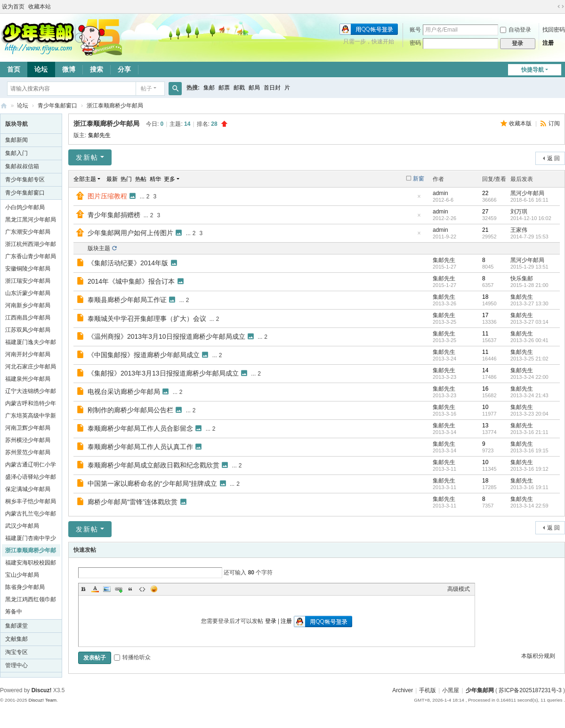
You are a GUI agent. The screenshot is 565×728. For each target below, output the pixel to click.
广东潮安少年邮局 (28, 232)
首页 (14, 69)
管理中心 (16, 665)
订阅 (554, 123)
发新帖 (87, 157)
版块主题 (99, 248)
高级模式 (459, 589)
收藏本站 (40, 7)
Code (142, 589)
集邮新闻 (16, 140)
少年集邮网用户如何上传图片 (130, 233)
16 (485, 389)
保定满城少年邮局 (28, 489)
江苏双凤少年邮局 (28, 330)
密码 (415, 43)
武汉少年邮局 (22, 526)
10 (485, 407)
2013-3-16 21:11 (529, 432)
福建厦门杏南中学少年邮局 (31, 540)
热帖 (141, 179)
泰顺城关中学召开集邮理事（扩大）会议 (147, 319)
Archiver (403, 690)
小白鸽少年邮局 (25, 207)
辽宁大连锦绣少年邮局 (31, 393)
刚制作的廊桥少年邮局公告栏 (130, 410)
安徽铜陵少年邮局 (28, 269)
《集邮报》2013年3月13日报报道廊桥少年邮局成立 (163, 373)
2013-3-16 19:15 (529, 450)
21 (485, 230)
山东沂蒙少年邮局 (28, 293)
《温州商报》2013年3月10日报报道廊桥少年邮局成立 (166, 336)
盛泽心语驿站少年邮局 (31, 478)
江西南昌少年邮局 (28, 318)
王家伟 (519, 230)
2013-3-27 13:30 (529, 303)
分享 (124, 69)
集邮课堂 (16, 626)
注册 (548, 43)
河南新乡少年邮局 (28, 305)
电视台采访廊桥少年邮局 (124, 392)
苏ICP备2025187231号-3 (530, 690)
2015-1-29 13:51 (529, 267)
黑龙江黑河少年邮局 (31, 220)
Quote (130, 589)
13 (485, 425)
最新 (112, 179)
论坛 (41, 69)
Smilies (154, 589)
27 (485, 212)
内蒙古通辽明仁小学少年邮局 (31, 466)
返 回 (553, 158)
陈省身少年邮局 (25, 587)
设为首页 (13, 7)
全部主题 (85, 179)
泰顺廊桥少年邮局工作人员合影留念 (140, 428)
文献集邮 (16, 639)
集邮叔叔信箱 (22, 166)
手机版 (428, 690)
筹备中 (14, 612)
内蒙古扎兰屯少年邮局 (31, 515)
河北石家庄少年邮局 (31, 367)
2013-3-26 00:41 (529, 340)
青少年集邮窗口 (57, 106)
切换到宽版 (561, 7)
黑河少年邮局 (527, 193)
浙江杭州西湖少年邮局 (31, 245)
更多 (169, 179)
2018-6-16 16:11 (529, 200)
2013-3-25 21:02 (529, 359)
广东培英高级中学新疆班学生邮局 (31, 417)
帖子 (146, 89)
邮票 (224, 88)
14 (485, 370)
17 (485, 315)
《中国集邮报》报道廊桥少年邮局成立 (144, 355)
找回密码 (554, 30)
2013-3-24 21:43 (529, 395)
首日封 (272, 88)
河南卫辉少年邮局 (28, 428)
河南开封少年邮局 (28, 354)
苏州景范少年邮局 (28, 452)
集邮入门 (16, 153)
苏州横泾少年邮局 (28, 440)
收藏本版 (521, 123)
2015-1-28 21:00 (529, 285)
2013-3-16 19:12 (529, 469)
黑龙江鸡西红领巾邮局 (31, 601)
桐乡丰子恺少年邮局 (31, 501)
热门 (126, 179)
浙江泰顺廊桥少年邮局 (115, 106)
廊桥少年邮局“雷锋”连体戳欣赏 (133, 502)
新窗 (419, 179)
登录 (271, 621)
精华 (155, 179)
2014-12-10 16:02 (531, 218)
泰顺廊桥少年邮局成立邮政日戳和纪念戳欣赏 (153, 465)
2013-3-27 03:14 (529, 322)
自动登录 (516, 30)
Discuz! (42, 690)
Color (95, 589)
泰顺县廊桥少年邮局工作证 (127, 300)
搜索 (97, 69)
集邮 (209, 88)
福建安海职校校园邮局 (31, 564)
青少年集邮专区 (25, 180)
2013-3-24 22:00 (529, 377)
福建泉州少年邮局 (28, 379)
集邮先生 (99, 135)
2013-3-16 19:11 (529, 487)
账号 (415, 30)
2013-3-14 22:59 (529, 506)
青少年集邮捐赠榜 (114, 215)
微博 (69, 69)
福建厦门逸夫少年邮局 (31, 344)
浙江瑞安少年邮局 (28, 281)
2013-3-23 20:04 (529, 414)
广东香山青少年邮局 (31, 256)
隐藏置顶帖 (419, 199)
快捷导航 (533, 70)
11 (485, 334)
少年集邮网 (480, 690)
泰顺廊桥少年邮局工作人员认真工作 (140, 447)
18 (485, 297)
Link (119, 589)
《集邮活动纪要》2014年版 (128, 263)
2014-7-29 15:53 (529, 237)
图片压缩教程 (107, 196)
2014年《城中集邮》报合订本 (131, 281)
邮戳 (239, 88)
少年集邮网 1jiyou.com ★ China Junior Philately (4, 106)
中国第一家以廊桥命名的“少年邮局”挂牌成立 (152, 483)
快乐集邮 (522, 278)
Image (107, 589)
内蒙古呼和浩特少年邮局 (31, 405)
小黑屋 (451, 690)
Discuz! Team (42, 700)
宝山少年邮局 (22, 575)
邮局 (254, 88)
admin (440, 193)
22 (485, 193)
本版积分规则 (538, 656)
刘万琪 (519, 212)
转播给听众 (132, 657)
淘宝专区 (16, 652)
